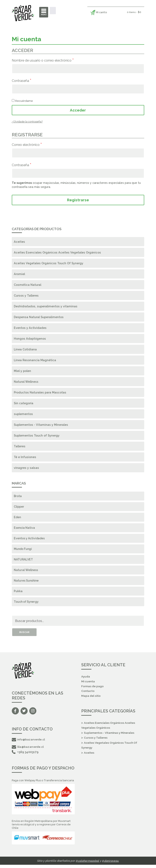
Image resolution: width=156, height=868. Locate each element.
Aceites (19, 242)
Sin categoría (24, 403)
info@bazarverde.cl (29, 742)
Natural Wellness (26, 382)
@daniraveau (110, 864)
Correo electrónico (27, 145)
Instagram (33, 714)
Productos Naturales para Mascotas (40, 393)
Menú (44, 15)
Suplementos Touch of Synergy (37, 436)
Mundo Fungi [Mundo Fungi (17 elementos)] (23, 550)
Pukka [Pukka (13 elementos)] (18, 593)
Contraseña (22, 81)
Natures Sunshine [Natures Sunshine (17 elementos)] (27, 582)
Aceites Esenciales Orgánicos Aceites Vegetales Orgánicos (57, 253)
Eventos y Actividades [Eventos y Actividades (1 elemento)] (30, 539)
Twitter (24, 714)
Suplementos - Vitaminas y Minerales (41, 425)
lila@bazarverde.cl (28, 749)
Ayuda (86, 679)
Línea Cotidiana (25, 349)
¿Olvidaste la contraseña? (27, 122)
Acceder (78, 110)
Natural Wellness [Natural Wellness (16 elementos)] (26, 572)
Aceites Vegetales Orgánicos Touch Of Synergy (49, 263)
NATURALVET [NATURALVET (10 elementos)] (24, 561)
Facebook (15, 714)
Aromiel (19, 274)
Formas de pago (93, 689)
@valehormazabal (87, 864)
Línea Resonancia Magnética (35, 360)
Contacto (88, 694)
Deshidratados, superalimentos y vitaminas (46, 306)
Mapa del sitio (91, 699)
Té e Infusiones (25, 457)
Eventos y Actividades (30, 328)
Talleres (20, 446)
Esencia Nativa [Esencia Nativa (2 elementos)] (25, 529)
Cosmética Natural (28, 285)
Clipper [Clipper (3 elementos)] (19, 507)
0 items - (134, 12)
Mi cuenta (88, 684)
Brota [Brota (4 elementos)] (18, 496)
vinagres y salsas (26, 468)
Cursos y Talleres (26, 296)
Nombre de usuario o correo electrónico (43, 60)
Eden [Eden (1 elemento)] (18, 518)
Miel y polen (22, 371)
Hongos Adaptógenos (30, 339)
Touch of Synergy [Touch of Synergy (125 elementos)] (27, 604)
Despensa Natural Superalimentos (39, 317)
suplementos (23, 414)
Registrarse (78, 200)
